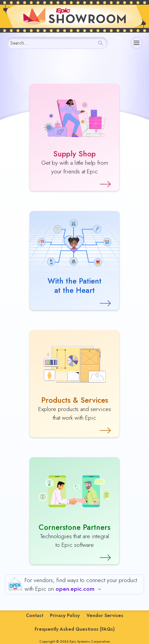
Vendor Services (105, 615)
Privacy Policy (65, 615)
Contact (35, 615)
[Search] (101, 43)
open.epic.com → (79, 589)
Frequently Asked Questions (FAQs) (75, 629)
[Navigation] (137, 43)
